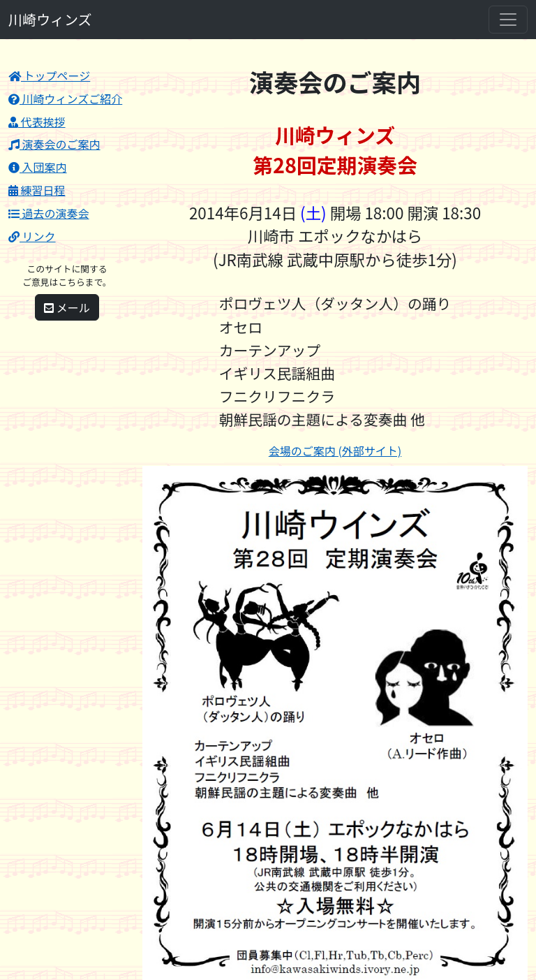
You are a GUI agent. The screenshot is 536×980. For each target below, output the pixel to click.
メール (67, 307)
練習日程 (37, 190)
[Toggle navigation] (508, 20)
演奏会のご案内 (54, 144)
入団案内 (38, 167)
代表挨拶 (37, 122)
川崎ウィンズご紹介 (65, 98)
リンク (32, 236)
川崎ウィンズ (50, 19)
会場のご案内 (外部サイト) (335, 451)
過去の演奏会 (49, 213)
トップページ (49, 75)
